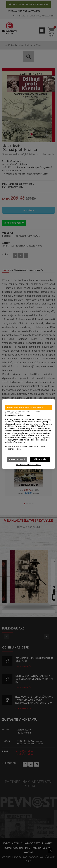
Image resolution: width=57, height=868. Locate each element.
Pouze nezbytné (17, 459)
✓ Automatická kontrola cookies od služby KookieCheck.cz (22, 412)
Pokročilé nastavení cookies (28, 465)
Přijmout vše (40, 459)
